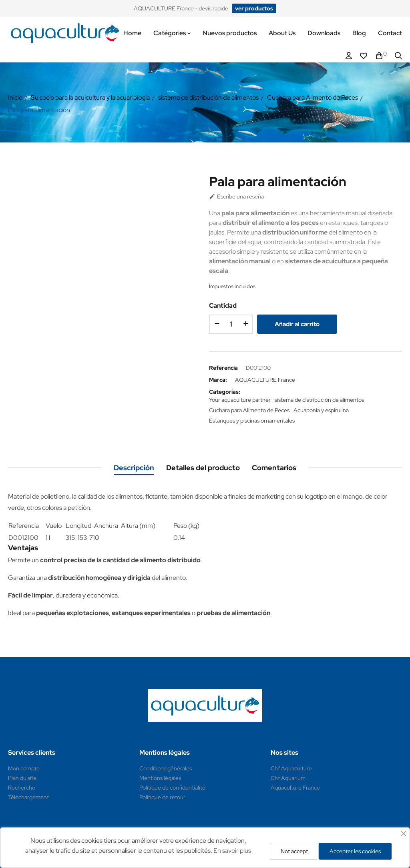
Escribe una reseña (236, 196)
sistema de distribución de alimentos (319, 400)
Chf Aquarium (288, 778)
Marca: (218, 380)
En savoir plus (232, 851)
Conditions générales (166, 768)
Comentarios (274, 468)
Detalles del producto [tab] (203, 468)
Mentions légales (160, 778)
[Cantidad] (231, 324)
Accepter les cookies (355, 851)
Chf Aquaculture (291, 768)
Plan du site (22, 778)
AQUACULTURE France (265, 380)
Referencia (223, 368)
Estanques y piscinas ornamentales (252, 421)
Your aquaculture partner (240, 400)
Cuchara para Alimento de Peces (249, 410)
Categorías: (225, 392)
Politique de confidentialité (172, 788)
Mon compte (24, 768)
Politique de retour (162, 797)
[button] (254, 8)
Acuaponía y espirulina (321, 410)
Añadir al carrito (297, 324)
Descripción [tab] (134, 468)
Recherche (22, 788)
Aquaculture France (295, 788)
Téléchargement (28, 797)
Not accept (294, 851)
